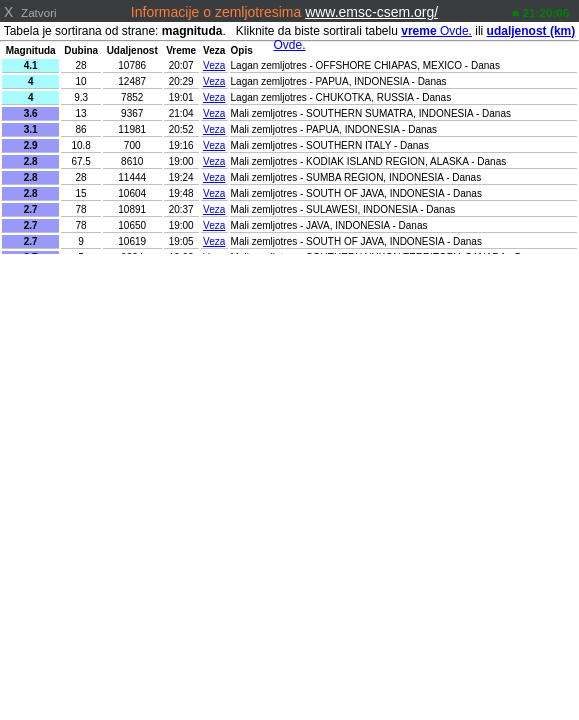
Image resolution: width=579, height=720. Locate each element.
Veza (214, 65)
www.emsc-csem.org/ (371, 12)
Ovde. (436, 31)
